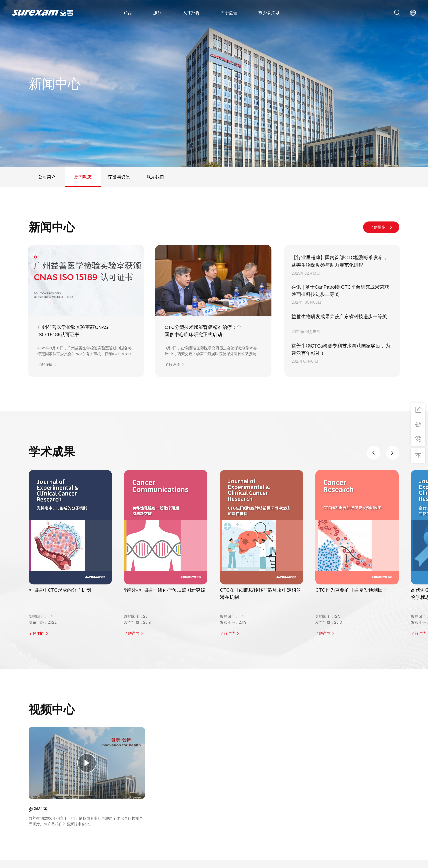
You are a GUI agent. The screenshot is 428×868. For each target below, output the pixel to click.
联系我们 (155, 177)
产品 (128, 13)
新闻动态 (83, 177)
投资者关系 (269, 13)
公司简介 (47, 177)
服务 (157, 13)
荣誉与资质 (119, 177)
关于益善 (229, 13)
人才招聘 (191, 13)
